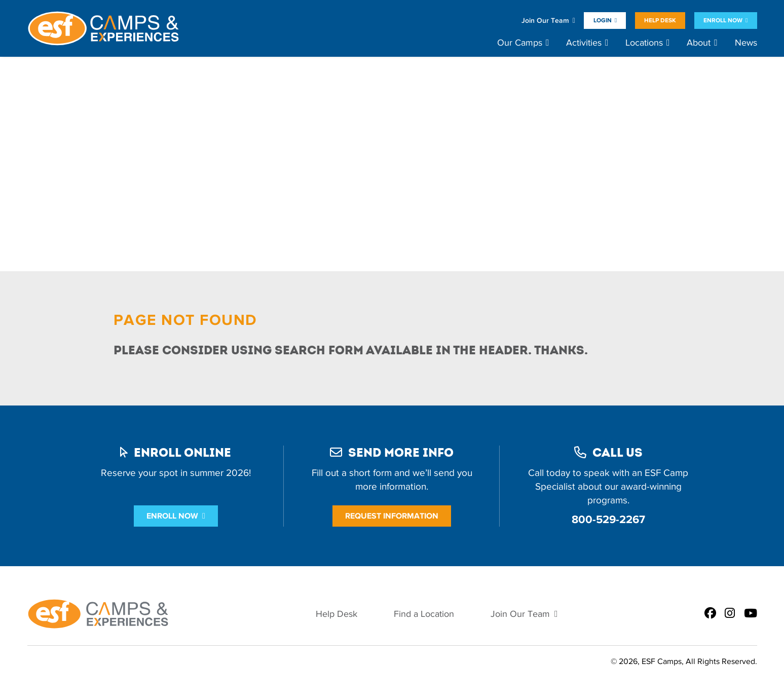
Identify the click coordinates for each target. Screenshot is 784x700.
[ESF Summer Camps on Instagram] (730, 614)
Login (603, 20)
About (699, 43)
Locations (644, 43)
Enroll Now (723, 20)
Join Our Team (545, 21)
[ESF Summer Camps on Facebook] (710, 614)
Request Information (392, 516)
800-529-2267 (608, 519)
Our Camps (520, 43)
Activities (584, 43)
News (746, 43)
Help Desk (660, 20)
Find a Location (424, 614)
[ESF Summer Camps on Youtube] (751, 614)
